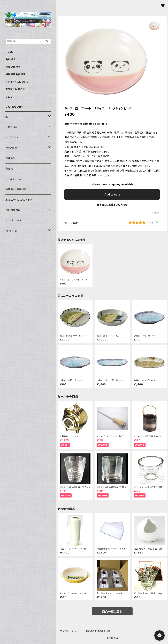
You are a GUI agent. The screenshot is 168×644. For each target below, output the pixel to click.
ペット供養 (11, 231)
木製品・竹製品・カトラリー (20, 200)
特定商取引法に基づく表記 (99, 631)
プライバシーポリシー (70, 631)
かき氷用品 (12, 127)
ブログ (9, 97)
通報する (156, 213)
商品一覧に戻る (112, 612)
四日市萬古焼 (13, 210)
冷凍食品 (10, 158)
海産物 (9, 169)
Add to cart (112, 194)
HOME (9, 52)
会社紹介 (10, 59)
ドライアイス (12, 137)
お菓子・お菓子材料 (16, 189)
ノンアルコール (14, 220)
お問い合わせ (13, 67)
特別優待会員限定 (16, 74)
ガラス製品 (11, 148)
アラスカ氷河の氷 (15, 89)
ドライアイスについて (17, 82)
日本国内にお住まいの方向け (112, 205)
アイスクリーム (13, 179)
